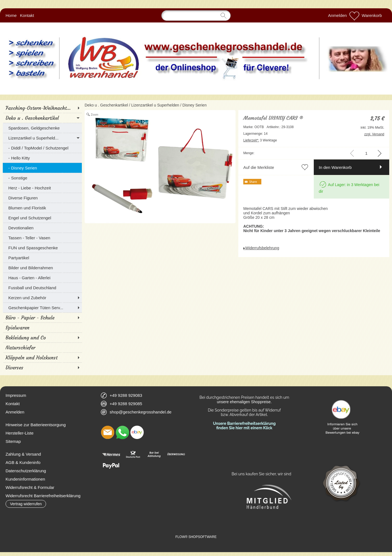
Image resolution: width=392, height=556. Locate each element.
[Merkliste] (354, 16)
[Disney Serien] (42, 168)
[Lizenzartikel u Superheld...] (42, 138)
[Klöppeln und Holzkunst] (42, 357)
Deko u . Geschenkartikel (106, 105)
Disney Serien (195, 105)
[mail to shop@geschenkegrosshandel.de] (108, 432)
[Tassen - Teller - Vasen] (42, 238)
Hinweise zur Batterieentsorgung (36, 425)
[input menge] (366, 153)
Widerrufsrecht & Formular (30, 487)
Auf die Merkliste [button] (259, 167)
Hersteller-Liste (20, 433)
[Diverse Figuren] (42, 198)
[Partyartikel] (42, 258)
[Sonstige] (42, 178)
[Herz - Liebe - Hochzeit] (42, 188)
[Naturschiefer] (42, 347)
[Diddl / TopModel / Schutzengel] (42, 148)
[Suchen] (196, 16)
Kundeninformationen (25, 479)
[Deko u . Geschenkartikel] (42, 118)
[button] (26, 504)
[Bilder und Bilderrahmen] (42, 268)
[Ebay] (137, 432)
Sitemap (13, 441)
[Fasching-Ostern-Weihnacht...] (42, 108)
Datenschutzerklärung (26, 471)
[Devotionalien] (42, 228)
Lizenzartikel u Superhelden (155, 105)
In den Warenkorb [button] (335, 167)
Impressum (16, 395)
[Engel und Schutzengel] (42, 218)
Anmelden (338, 15)
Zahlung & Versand (23, 454)
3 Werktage (260, 140)
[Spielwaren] (42, 327)
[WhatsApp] (122, 432)
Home (11, 15)
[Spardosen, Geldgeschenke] (42, 128)
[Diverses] (42, 367)
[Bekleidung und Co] (42, 337)
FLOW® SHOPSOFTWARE (196, 537)
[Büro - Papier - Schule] (42, 318)
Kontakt (27, 15)
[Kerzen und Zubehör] (42, 298)
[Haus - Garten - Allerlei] (42, 278)
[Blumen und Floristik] (42, 208)
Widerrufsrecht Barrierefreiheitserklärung (43, 496)
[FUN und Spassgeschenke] (42, 248)
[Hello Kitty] (42, 158)
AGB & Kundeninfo (23, 462)
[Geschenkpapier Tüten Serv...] (42, 308)
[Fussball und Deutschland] (42, 288)
